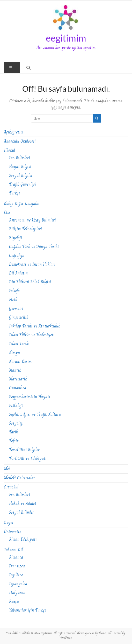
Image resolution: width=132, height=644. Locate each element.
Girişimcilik (19, 317)
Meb (7, 469)
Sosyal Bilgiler (21, 175)
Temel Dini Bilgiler (24, 450)
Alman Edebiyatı (23, 539)
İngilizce (16, 575)
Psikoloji (16, 405)
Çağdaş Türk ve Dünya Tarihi (34, 247)
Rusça (14, 601)
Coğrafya (17, 255)
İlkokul (9, 150)
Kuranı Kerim (20, 361)
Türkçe (14, 193)
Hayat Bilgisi (20, 167)
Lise (7, 213)
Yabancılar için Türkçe (28, 610)
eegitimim (66, 38)
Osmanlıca (18, 388)
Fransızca (17, 566)
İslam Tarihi (19, 344)
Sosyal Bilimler (21, 512)
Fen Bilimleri (20, 158)
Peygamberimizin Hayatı (30, 397)
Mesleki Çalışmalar (19, 478)
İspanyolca (18, 584)
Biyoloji (16, 238)
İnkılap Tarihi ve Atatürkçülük (35, 326)
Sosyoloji (16, 423)
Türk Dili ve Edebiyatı (28, 458)
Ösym (9, 523)
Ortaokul (11, 487)
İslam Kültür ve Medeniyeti (32, 335)
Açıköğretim (14, 132)
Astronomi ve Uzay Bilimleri (32, 220)
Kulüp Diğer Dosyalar (22, 203)
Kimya (14, 353)
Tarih (13, 432)
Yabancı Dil (13, 550)
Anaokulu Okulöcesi (20, 141)
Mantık (15, 370)
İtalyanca (17, 592)
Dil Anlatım (19, 273)
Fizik (13, 300)
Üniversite (12, 532)
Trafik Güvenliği (23, 184)
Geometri (16, 308)
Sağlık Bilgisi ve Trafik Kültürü (35, 414)
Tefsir (14, 441)
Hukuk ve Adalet (23, 503)
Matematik (18, 379)
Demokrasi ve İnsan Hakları (32, 264)
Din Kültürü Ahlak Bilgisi (30, 282)
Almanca (16, 557)
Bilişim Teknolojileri (25, 229)
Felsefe (14, 291)
